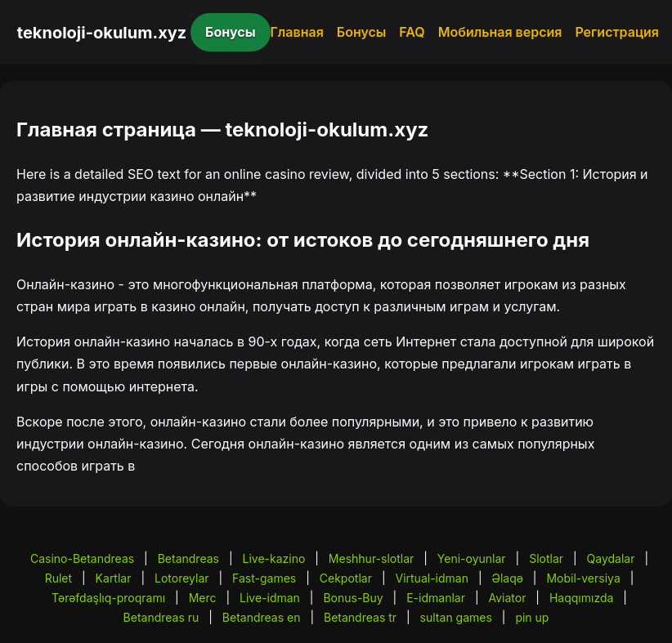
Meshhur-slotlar (371, 558)
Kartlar (114, 578)
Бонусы (231, 32)
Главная (297, 32)
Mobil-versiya (583, 578)
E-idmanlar (436, 598)
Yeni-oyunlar (472, 558)
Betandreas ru (161, 617)
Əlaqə (507, 578)
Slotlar (546, 558)
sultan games (456, 617)
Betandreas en (262, 617)
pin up (532, 617)
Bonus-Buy (353, 598)
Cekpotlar (346, 578)
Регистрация (617, 32)
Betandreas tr (360, 617)
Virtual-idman (431, 578)
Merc (203, 598)
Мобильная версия (500, 32)
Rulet (58, 578)
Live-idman (270, 598)
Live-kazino (273, 558)
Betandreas (188, 558)
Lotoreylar (182, 578)
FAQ (412, 32)
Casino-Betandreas (82, 558)
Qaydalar (611, 558)
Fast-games (264, 578)
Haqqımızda (581, 598)
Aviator (507, 598)
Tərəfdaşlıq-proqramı (108, 598)
